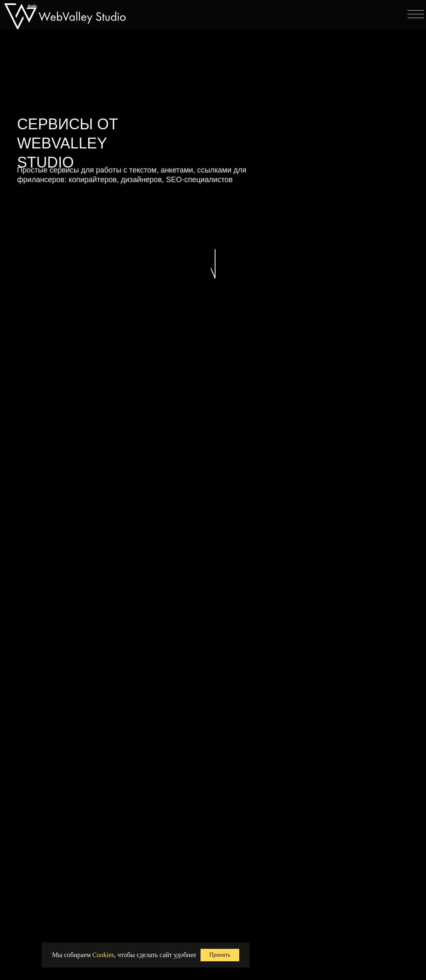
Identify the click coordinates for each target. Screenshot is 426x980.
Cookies (103, 955)
